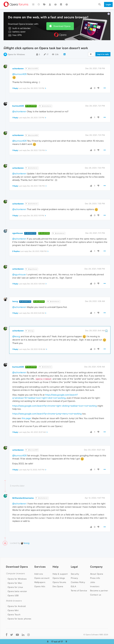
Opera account (42, 569)
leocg (15, 293)
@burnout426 (32, 60)
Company (96, 558)
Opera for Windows (16, 46)
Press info (95, 569)
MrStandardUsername (23, 489)
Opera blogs (59, 569)
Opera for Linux (15, 578)
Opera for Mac (15, 574)
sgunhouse (18, 224)
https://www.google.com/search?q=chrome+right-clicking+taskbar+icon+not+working (55, 397)
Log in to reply (103, 46)
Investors (95, 578)
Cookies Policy (78, 574)
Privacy (74, 569)
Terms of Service (79, 582)
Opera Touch (14, 606)
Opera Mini (13, 602)
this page (26, 410)
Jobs (93, 574)
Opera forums (59, 574)
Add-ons (39, 565)
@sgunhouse (31, 260)
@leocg (30, 322)
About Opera (97, 565)
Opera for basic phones (19, 610)
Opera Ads (40, 578)
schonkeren (18, 60)
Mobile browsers (14, 592)
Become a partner (99, 582)
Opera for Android (17, 598)
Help (56, 558)
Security (75, 565)
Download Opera (62, 17)
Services (40, 558)
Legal (74, 558)
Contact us (96, 586)
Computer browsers (15, 565)
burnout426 (18, 97)
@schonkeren (45, 97)
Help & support (60, 565)
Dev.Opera (58, 578)
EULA (73, 578)
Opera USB (13, 587)
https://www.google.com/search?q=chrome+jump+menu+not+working (47, 405)
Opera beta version (17, 583)
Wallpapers (40, 574)
